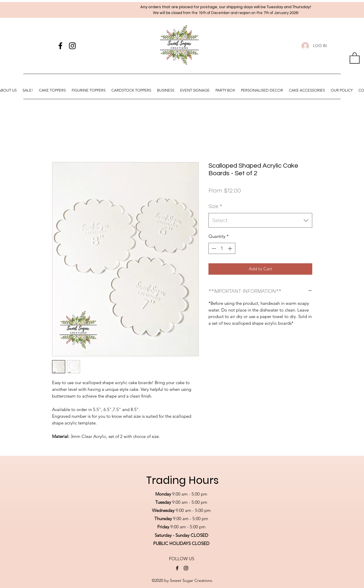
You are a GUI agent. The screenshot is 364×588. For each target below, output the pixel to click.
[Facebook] (60, 46)
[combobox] (260, 220)
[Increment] (231, 249)
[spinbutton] (222, 249)
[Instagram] (72, 46)
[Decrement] (213, 249)
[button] (355, 58)
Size (215, 206)
